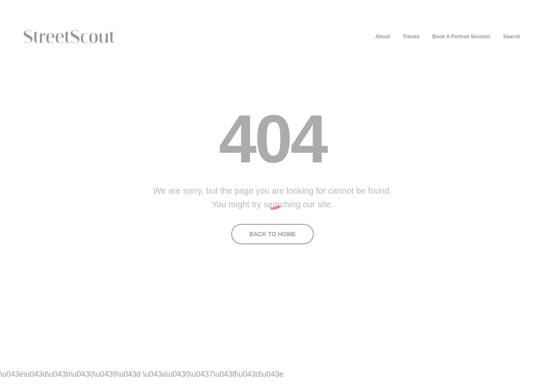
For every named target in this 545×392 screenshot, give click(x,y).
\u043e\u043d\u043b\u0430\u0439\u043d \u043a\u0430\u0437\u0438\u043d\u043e (142, 374)
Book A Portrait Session (461, 37)
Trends (411, 37)
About (383, 37)
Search (512, 37)
